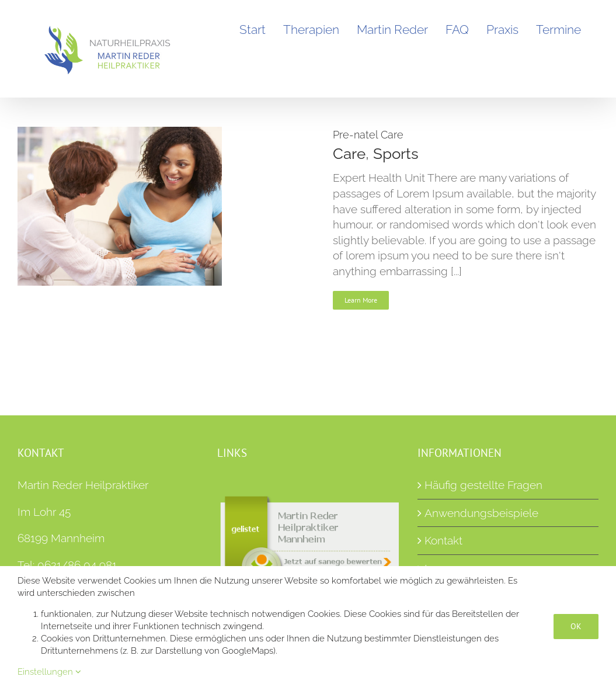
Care (349, 154)
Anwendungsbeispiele (481, 513)
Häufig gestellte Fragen (483, 485)
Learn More (361, 300)
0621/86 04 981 (77, 565)
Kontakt (443, 540)
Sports (396, 154)
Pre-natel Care (368, 135)
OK (576, 626)
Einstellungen (49, 672)
